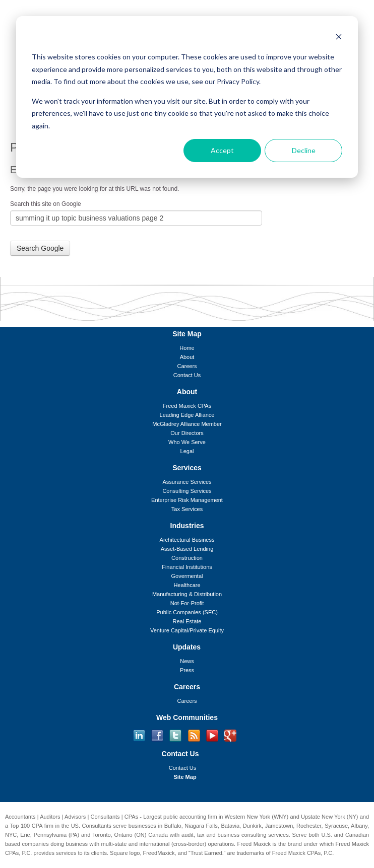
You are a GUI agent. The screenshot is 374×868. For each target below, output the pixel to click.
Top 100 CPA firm (32, 826)
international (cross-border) (173, 844)
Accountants (20, 817)
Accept (222, 150)
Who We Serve (187, 442)
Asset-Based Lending (187, 549)
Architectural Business (187, 540)
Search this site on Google (46, 204)
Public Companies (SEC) (187, 612)
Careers (187, 366)
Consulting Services (187, 491)
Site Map (185, 777)
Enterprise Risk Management (187, 500)
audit (188, 835)
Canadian (357, 835)
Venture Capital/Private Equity (187, 630)
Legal (187, 451)
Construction (187, 558)
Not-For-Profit (187, 603)
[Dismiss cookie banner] (339, 38)
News (187, 661)
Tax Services (187, 509)
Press (187, 670)
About (187, 357)
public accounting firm (190, 817)
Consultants (105, 817)
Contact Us (187, 375)
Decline (304, 150)
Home (187, 348)
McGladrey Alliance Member (187, 424)
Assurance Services (187, 482)
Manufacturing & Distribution (187, 594)
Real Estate (187, 621)
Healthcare (187, 585)
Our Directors (187, 433)
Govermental (187, 576)
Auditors (50, 817)
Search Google (40, 248)
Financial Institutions (187, 567)
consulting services (265, 835)
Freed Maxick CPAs (187, 406)
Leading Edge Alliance (187, 415)
